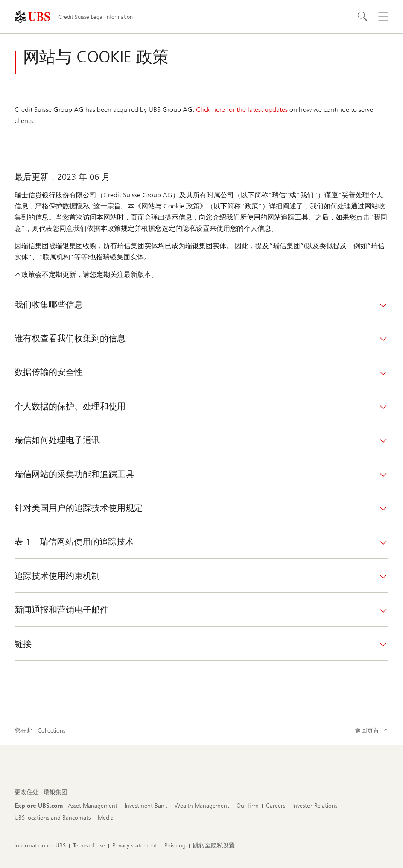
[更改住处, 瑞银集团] (55, 792)
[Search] (363, 17)
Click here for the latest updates (242, 110)
